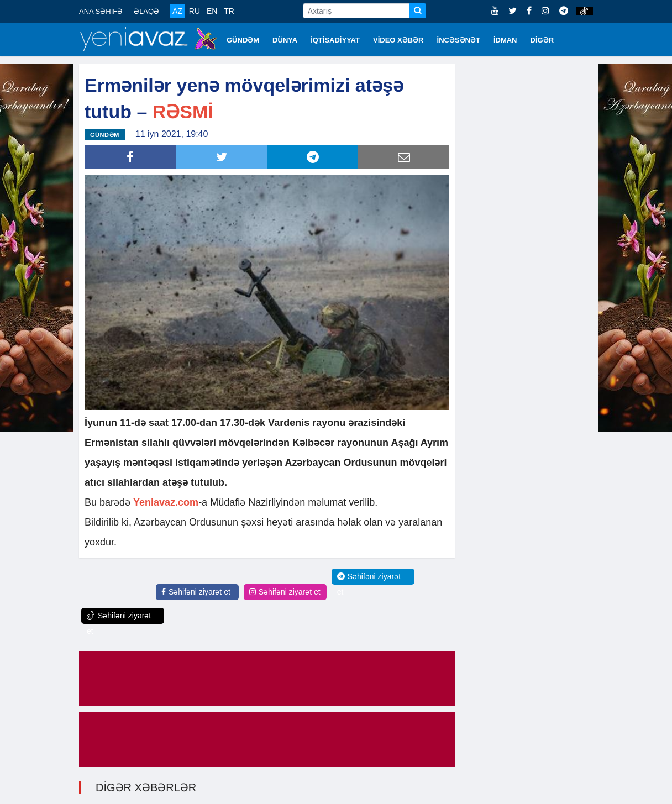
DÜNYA (285, 40)
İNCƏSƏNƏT (459, 40)
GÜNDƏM (243, 40)
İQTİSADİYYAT (335, 40)
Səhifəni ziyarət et (196, 591)
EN (212, 11)
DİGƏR (542, 40)
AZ (177, 11)
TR (229, 11)
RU (195, 11)
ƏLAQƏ (146, 11)
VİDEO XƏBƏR (398, 40)
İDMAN (505, 40)
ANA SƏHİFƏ (101, 11)
